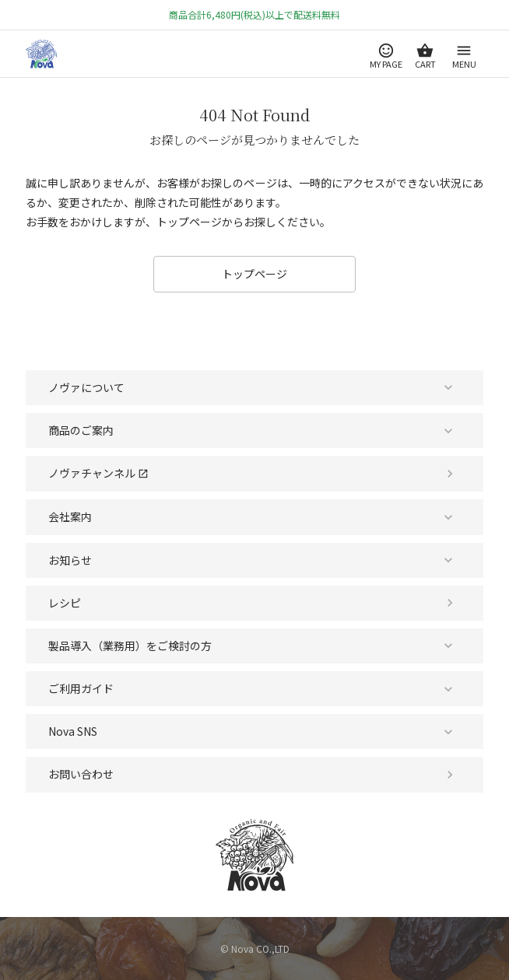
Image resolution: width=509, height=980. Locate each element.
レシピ (65, 603)
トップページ (254, 274)
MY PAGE (386, 64)
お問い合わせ (81, 774)
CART (425, 64)
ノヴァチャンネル (98, 473)
